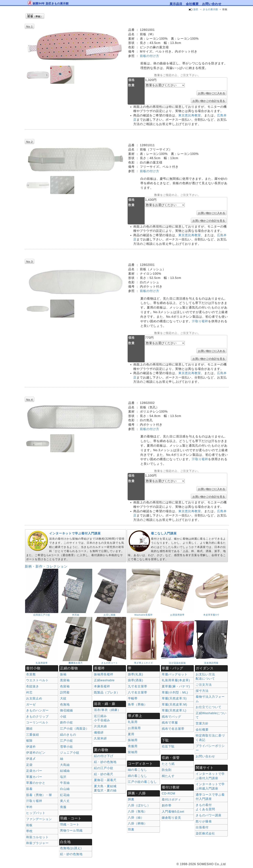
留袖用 (133, 752)
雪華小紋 (66, 747)
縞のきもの (68, 735)
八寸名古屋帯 (138, 692)
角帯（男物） (138, 704)
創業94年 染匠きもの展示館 (51, 3)
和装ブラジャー (37, 843)
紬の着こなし (138, 770)
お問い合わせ (212, 4)
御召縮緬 (66, 710)
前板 (29, 825)
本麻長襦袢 (102, 686)
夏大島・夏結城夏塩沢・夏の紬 (105, 788)
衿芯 (29, 692)
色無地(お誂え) (71, 848)
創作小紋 (66, 722)
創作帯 (167, 805)
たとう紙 (168, 764)
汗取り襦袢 (200, 321)
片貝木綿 (100, 726)
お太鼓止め (34, 698)
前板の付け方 (150, 56)
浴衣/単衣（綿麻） (107, 710)
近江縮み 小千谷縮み (102, 718)
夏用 (131, 734)
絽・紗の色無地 (71, 854)
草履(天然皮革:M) (174, 704)
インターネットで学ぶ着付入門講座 (75, 533)
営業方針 (202, 723)
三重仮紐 (33, 735)
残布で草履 (170, 723)
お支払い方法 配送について (205, 677)
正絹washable (104, 680)
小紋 (63, 717)
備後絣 (99, 732)
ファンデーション (39, 819)
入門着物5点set (173, 812)
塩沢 (63, 777)
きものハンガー (37, 710)
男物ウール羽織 (71, 831)
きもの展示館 (210, 9)
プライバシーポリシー (210, 748)
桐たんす (168, 776)
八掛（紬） (136, 818)
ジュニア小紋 (70, 753)
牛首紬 (65, 783)
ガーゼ (31, 704)
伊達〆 (31, 759)
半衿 (29, 807)
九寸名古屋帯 (138, 686)
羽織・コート (70, 824)
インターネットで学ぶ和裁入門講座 (210, 786)
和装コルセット (37, 837)
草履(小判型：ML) (175, 692)
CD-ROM (169, 793)
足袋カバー (34, 771)
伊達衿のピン (36, 753)
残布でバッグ (171, 717)
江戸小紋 (66, 741)
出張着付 (202, 827)
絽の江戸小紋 (104, 768)
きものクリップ (37, 717)
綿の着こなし (138, 776)
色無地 (65, 704)
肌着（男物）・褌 (39, 795)
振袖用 (133, 740)
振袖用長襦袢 (104, 674)
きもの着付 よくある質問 (205, 807)
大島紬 (65, 765)
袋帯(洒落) (135, 680)
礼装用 (133, 722)
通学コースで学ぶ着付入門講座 (210, 797)
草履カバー (34, 777)
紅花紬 (65, 795)
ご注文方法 (204, 685)
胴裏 (131, 799)
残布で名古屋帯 (173, 729)
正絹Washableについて (211, 715)
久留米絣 (100, 738)
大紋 (63, 698)
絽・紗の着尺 (104, 774)
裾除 (29, 741)
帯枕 (29, 831)
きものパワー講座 (209, 815)
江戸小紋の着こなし (142, 782)
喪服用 (133, 746)
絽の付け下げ (104, 756)
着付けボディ (171, 800)
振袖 (63, 674)
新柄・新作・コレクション (46, 566)
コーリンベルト (37, 722)
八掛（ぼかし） (139, 805)
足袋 (29, 765)
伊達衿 (31, 747)
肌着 (29, 789)
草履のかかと (36, 783)
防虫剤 (167, 770)
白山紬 (65, 789)
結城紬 (65, 771)
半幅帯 (133, 698)
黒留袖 (65, 680)
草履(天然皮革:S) (174, 698)
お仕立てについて (209, 707)
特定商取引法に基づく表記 (210, 738)
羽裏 (131, 830)
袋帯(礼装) (135, 674)
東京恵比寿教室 (190, 115)
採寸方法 (202, 691)
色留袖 (65, 686)
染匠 (196, 9)
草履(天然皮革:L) (174, 710)
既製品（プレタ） (107, 692)
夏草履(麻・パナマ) (176, 686)
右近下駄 (168, 746)
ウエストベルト (37, 680)
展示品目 (176, 4)
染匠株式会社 (205, 833)
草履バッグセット (175, 674)
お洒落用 (134, 728)
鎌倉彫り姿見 (171, 818)
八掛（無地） (138, 811)
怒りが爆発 (204, 821)
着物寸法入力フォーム (210, 699)
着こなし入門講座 (164, 533)
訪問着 (65, 692)
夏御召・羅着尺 (105, 780)
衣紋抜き (33, 686)
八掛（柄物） (138, 823)
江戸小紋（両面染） (75, 729)
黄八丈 (65, 801)
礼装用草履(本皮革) (176, 680)
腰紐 (29, 729)
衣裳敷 (31, 674)
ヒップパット (36, 813)
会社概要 (192, 4)
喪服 (63, 807)
